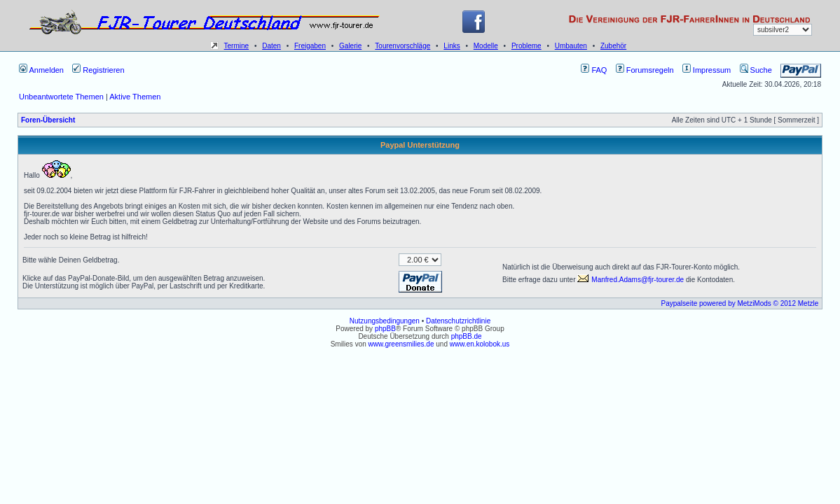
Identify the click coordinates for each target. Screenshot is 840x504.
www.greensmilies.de (401, 344)
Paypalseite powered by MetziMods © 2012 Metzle (740, 303)
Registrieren (98, 70)
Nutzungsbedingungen (385, 321)
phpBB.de (467, 336)
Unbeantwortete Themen (61, 97)
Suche (756, 70)
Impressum (707, 70)
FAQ (594, 70)
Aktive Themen (135, 97)
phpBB (385, 329)
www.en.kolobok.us (480, 344)
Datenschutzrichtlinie (458, 321)
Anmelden (41, 70)
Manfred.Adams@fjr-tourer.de (631, 280)
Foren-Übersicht (48, 120)
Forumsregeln (645, 70)
